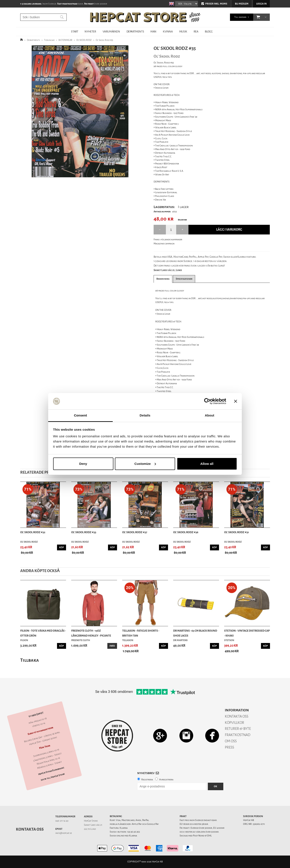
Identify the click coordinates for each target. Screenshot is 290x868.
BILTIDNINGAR (65, 40)
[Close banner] (236, 401)
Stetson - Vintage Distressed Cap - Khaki (247, 633)
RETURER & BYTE (238, 729)
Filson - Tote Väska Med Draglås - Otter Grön (43, 633)
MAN (153, 31)
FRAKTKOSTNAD (238, 735)
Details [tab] (145, 415)
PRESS (229, 747)
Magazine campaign (164, 244)
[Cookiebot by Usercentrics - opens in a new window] (207, 401)
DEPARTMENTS (135, 31)
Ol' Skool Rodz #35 (104, 40)
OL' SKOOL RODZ (84, 40)
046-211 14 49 (62, 821)
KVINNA (168, 31)
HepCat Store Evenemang (51, 771)
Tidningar (49, 40)
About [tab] (210, 415)
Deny (83, 464)
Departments (33, 40)
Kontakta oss (30, 829)
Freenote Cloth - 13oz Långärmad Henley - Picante (91, 633)
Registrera (147, 780)
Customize (145, 464)
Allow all (207, 464)
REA (196, 31)
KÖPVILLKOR (234, 723)
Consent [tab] (81, 415)
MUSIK (183, 31)
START (75, 31)
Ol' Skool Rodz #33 (84, 532)
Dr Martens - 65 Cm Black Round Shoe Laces (195, 633)
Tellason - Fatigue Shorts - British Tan (141, 633)
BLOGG (209, 31)
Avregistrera (166, 780)
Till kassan (240, 17)
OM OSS (231, 741)
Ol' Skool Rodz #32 (33, 532)
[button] (258, 17)
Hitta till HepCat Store (53, 777)
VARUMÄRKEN (111, 31)
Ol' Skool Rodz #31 (237, 532)
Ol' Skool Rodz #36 (186, 532)
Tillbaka (30, 660)
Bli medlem (242, 4)
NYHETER (90, 31)
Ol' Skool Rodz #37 (135, 532)
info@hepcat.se (64, 833)
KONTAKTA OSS (237, 716)
